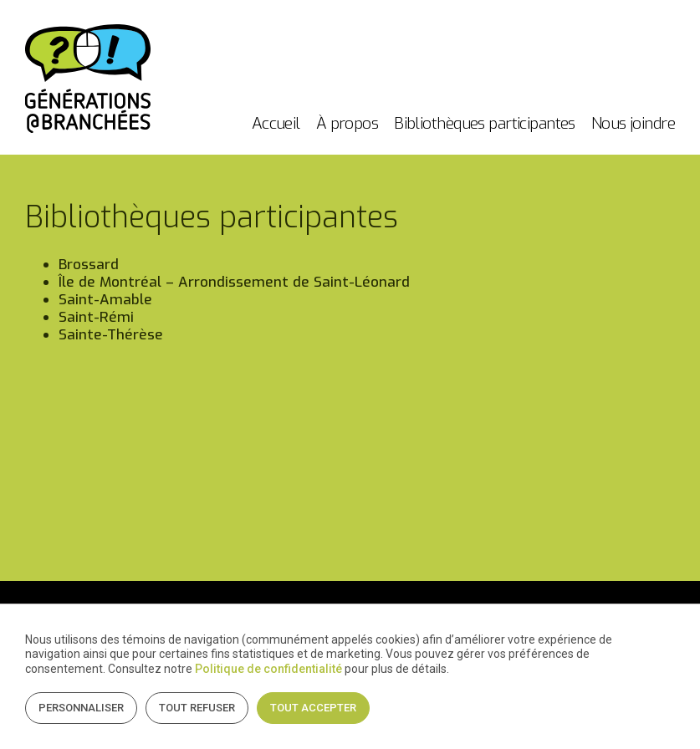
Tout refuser (197, 708)
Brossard (89, 265)
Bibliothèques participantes (485, 123)
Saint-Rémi (96, 317)
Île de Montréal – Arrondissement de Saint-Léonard (234, 282)
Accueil (276, 123)
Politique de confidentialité (268, 669)
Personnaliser (81, 708)
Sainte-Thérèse (111, 335)
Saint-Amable (105, 300)
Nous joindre (633, 123)
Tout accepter (313, 708)
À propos (347, 123)
